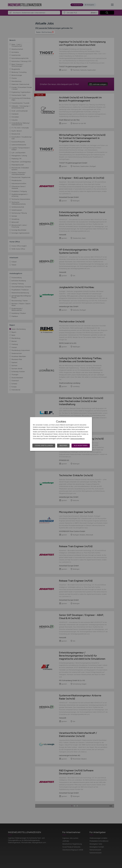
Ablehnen (63, 446)
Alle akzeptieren (81, 446)
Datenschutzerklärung (77, 439)
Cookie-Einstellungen (44, 446)
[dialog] (61, 434)
